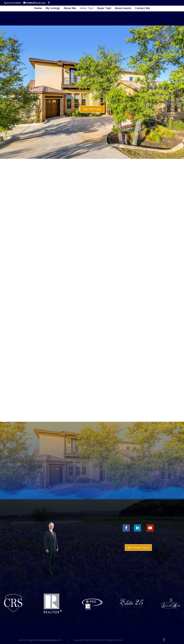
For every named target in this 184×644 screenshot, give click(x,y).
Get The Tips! (92, 109)
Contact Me (142, 8)
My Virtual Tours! (138, 547)
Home (38, 8)
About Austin (123, 8)
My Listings (53, 8)
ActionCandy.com (48, 640)
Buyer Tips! (104, 8)
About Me (70, 8)
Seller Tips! (87, 8)
